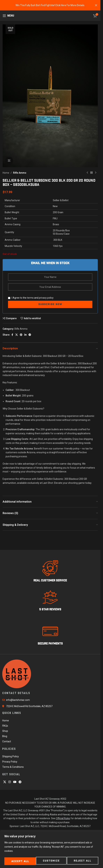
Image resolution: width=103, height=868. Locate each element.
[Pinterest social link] (21, 335)
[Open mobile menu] (8, 16)
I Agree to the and (31, 298)
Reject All (51, 861)
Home (6, 173)
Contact (7, 741)
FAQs (5, 726)
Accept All (83, 861)
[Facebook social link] (12, 335)
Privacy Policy (10, 762)
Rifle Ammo (20, 173)
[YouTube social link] (15, 782)
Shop (5, 731)
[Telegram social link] (30, 335)
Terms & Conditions (13, 767)
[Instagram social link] (10, 782)
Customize (19, 861)
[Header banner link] (50, 5)
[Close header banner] (96, 5)
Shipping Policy (11, 756)
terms (30, 298)
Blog (5, 736)
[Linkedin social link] (25, 335)
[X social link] (17, 335)
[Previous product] (87, 173)
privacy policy (46, 298)
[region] (52, 850)
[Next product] (96, 173)
